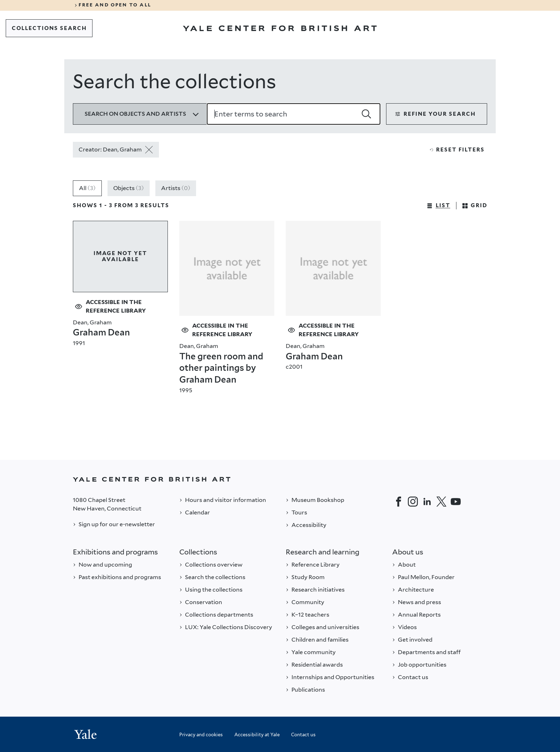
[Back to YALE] (280, 479)
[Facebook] (399, 502)
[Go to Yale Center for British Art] (280, 28)
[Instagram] (413, 502)
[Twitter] (441, 502)
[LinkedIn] (427, 502)
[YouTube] (456, 502)
